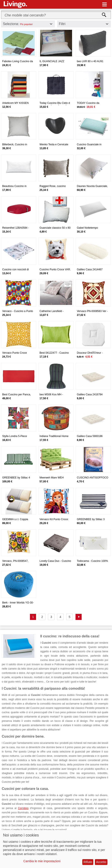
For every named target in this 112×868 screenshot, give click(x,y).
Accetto (101, 862)
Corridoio (23, 808)
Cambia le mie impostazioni (42, 861)
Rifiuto (88, 862)
